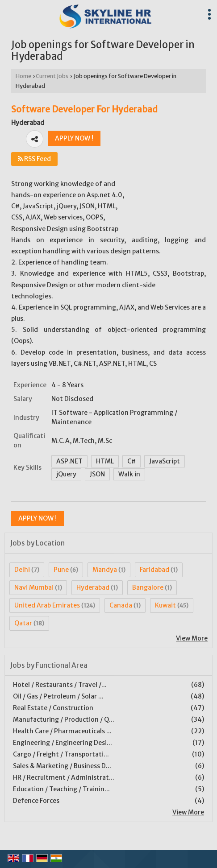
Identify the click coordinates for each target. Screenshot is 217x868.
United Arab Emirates (47, 605)
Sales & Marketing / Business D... (62, 766)
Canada (121, 605)
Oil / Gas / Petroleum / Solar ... (58, 696)
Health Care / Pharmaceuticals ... (62, 731)
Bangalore (148, 587)
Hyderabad (93, 587)
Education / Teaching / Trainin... (61, 789)
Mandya (105, 570)
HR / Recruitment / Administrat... (64, 777)
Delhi (22, 570)
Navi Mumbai (34, 587)
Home (23, 76)
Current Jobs (52, 76)
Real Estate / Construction (53, 708)
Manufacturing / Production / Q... (64, 719)
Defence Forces (36, 801)
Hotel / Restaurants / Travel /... (60, 685)
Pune (61, 570)
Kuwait (165, 605)
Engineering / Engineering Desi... (63, 743)
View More (192, 638)
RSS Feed (34, 159)
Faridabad (154, 570)
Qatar (23, 623)
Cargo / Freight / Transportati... (61, 754)
